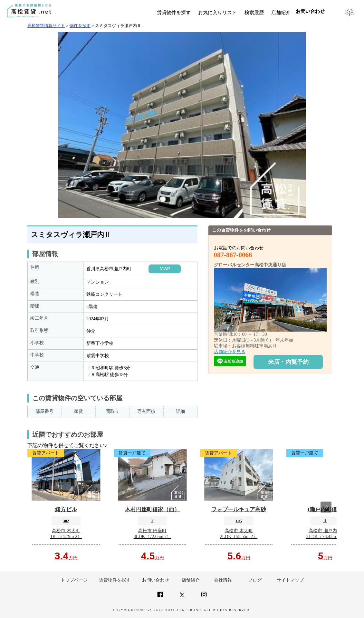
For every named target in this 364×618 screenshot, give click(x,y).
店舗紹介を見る (230, 352)
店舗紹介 (281, 13)
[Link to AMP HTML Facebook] (160, 597)
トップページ (74, 580)
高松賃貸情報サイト (46, 26)
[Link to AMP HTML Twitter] (182, 596)
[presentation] (326, 507)
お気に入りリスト (217, 13)
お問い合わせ (156, 580)
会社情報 (223, 580)
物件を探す (80, 26)
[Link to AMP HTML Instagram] (204, 597)
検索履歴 (254, 13)
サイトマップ (290, 580)
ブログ (255, 580)
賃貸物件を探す (174, 13)
